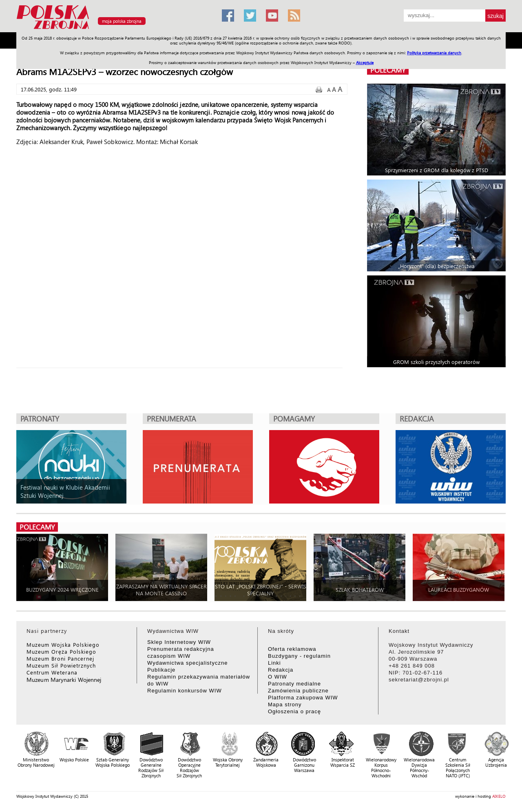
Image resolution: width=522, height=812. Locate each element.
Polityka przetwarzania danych (434, 53)
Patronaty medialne (294, 684)
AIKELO (499, 796)
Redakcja (281, 670)
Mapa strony (285, 704)
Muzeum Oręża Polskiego (61, 651)
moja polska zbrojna (122, 21)
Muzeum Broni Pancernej (60, 658)
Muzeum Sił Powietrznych (61, 665)
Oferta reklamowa (292, 649)
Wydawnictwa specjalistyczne (187, 663)
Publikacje (161, 670)
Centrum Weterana (52, 672)
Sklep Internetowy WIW (179, 642)
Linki (274, 663)
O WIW (278, 677)
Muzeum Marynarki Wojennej (64, 680)
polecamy (388, 70)
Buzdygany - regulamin (299, 656)
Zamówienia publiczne (298, 691)
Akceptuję (365, 62)
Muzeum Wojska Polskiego (63, 644)
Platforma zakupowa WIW (303, 698)
